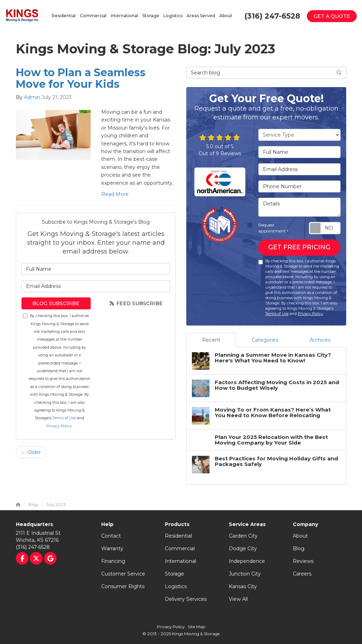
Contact (111, 536)
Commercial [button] (93, 16)
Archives (320, 340)
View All (238, 599)
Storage (174, 574)
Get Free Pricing (299, 247)
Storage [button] (151, 16)
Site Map (196, 627)
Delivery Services (186, 599)
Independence (247, 561)
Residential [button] (64, 16)
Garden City (243, 536)
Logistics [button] (173, 16)
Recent (211, 340)
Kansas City (243, 586)
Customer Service (123, 574)
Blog (299, 548)
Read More (115, 194)
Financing (113, 561)
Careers (302, 574)
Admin (32, 97)
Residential (178, 536)
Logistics (176, 586)
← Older (31, 452)
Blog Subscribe (56, 303)
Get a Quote (332, 16)
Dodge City (243, 548)
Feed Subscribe (136, 303)
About (300, 536)
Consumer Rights (123, 586)
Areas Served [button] (201, 16)
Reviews (303, 561)
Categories (265, 340)
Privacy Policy (59, 426)
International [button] (124, 16)
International (180, 561)
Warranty (112, 548)
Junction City (245, 574)
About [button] (226, 16)
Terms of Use (64, 418)
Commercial (180, 548)
